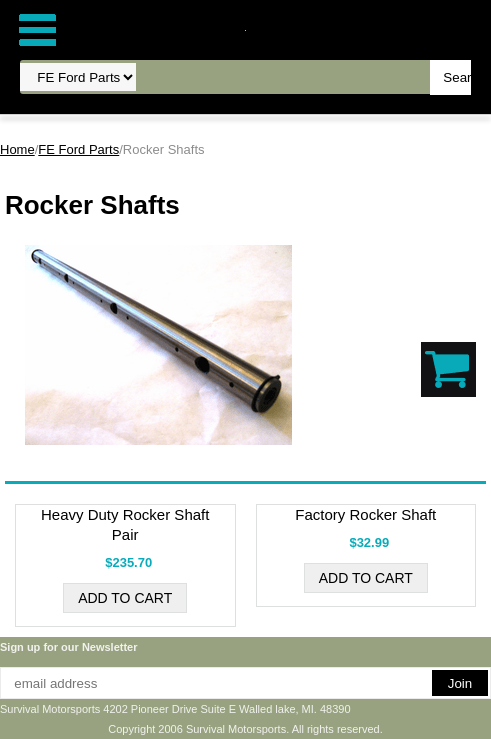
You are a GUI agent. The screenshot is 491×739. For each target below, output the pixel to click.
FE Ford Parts (78, 149)
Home (17, 149)
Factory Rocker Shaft (365, 514)
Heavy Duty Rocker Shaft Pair (125, 524)
